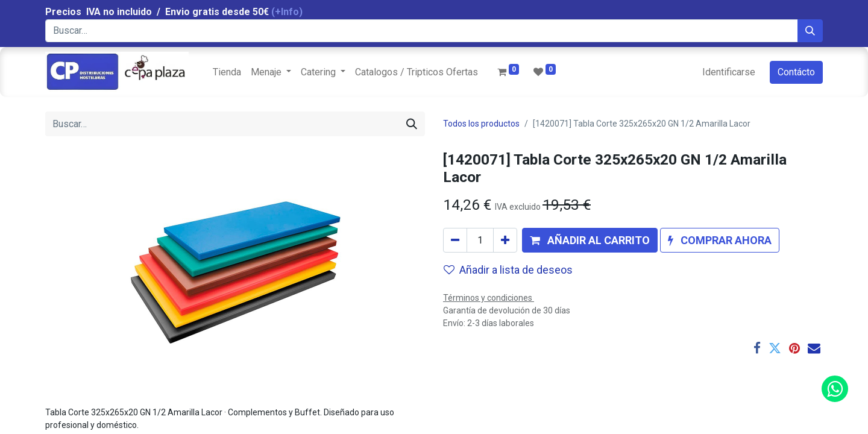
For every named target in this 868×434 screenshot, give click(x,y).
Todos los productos (481, 124)
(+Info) (287, 12)
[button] (590, 240)
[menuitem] (227, 72)
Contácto (796, 72)
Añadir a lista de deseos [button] (508, 270)
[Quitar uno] (455, 240)
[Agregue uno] (505, 240)
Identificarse (729, 72)
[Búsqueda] (810, 31)
